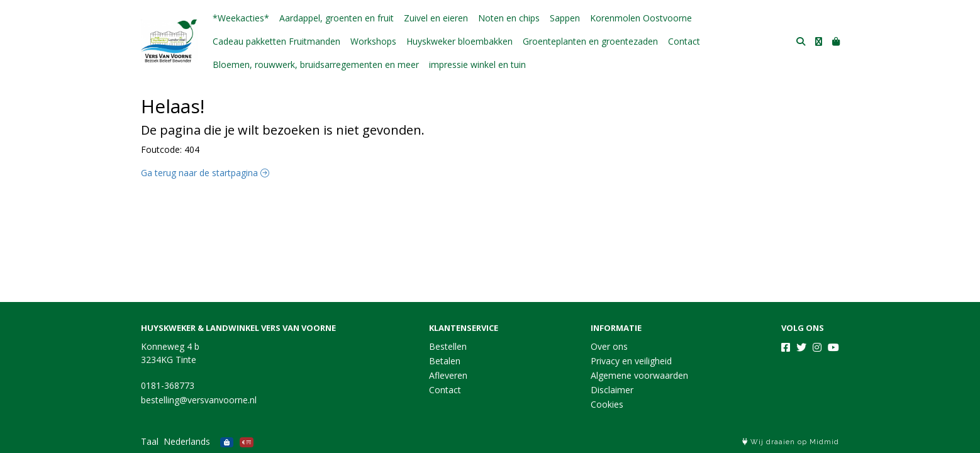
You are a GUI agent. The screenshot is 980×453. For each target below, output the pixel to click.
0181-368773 (168, 385)
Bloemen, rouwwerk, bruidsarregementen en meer (316, 64)
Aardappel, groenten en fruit (337, 18)
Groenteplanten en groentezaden (590, 41)
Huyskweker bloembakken (459, 41)
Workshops (373, 41)
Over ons (609, 346)
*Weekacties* (241, 18)
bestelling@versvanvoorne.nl (199, 400)
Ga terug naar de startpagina (205, 173)
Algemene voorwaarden (639, 375)
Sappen (565, 18)
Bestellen (448, 346)
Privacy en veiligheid (631, 361)
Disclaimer (612, 390)
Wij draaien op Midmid (791, 442)
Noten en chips (509, 18)
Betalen (445, 361)
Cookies (607, 404)
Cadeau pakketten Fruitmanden (276, 41)
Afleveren (448, 375)
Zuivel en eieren (436, 18)
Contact (684, 41)
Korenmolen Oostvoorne (641, 18)
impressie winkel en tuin (477, 64)
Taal (150, 441)
